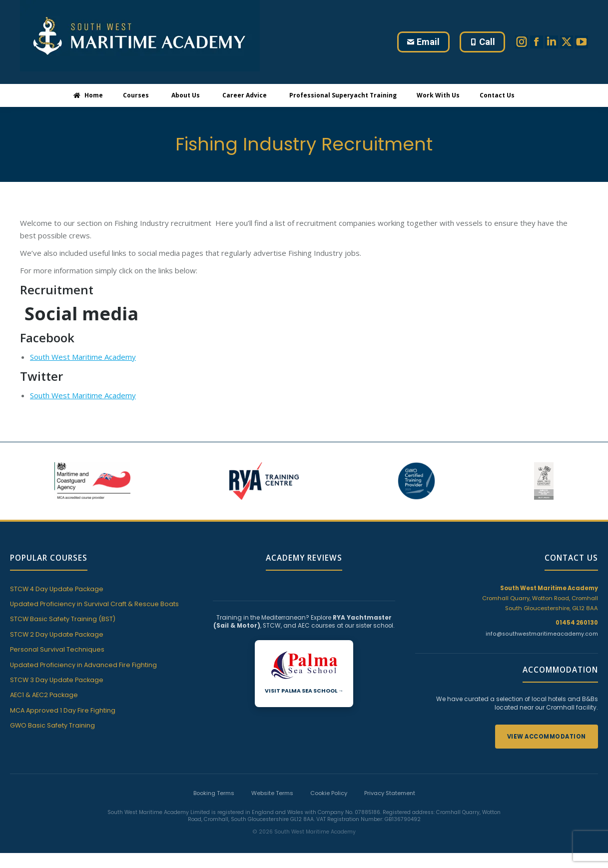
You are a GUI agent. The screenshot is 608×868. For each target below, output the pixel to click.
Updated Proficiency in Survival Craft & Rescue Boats (94, 604)
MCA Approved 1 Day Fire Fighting (63, 710)
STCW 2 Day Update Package (57, 634)
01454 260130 (577, 623)
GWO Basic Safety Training (52, 725)
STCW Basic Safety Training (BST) (63, 619)
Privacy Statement (390, 793)
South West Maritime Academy (83, 357)
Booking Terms (214, 793)
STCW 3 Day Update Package (57, 680)
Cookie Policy (329, 793)
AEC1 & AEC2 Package (44, 695)
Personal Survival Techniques (57, 649)
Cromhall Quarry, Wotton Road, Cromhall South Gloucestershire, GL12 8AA (540, 598)
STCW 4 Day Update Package (57, 589)
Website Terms (272, 793)
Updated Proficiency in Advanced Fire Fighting (83, 665)
